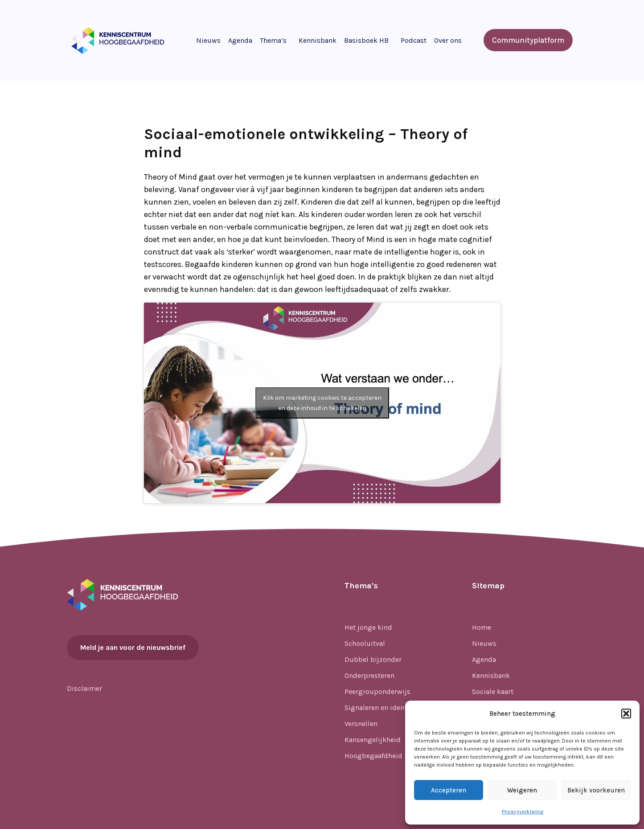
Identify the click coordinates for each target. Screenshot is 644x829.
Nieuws (208, 40)
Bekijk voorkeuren (596, 790)
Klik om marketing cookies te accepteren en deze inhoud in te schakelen (322, 403)
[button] (626, 714)
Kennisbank (318, 40)
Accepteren (449, 790)
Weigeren (522, 790)
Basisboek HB (366, 40)
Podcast (414, 40)
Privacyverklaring (523, 812)
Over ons (448, 40)
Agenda (240, 40)
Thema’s (273, 40)
